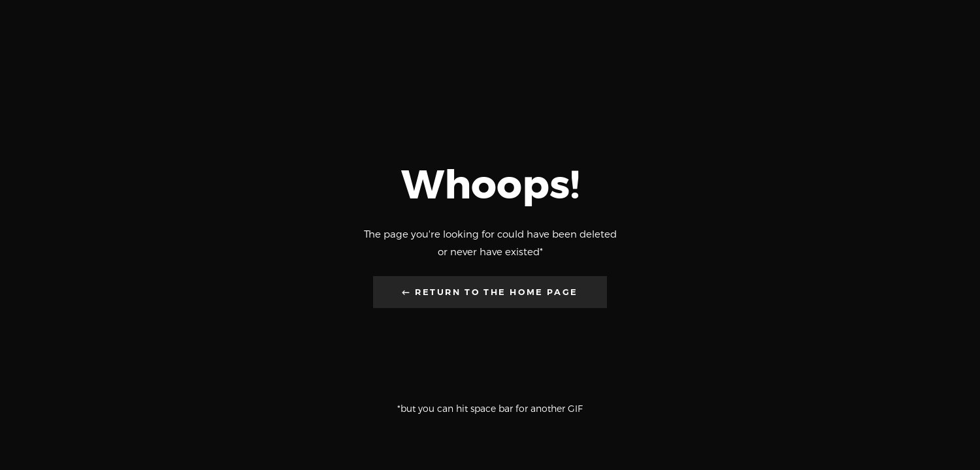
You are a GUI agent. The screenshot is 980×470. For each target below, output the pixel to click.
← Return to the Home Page (490, 292)
